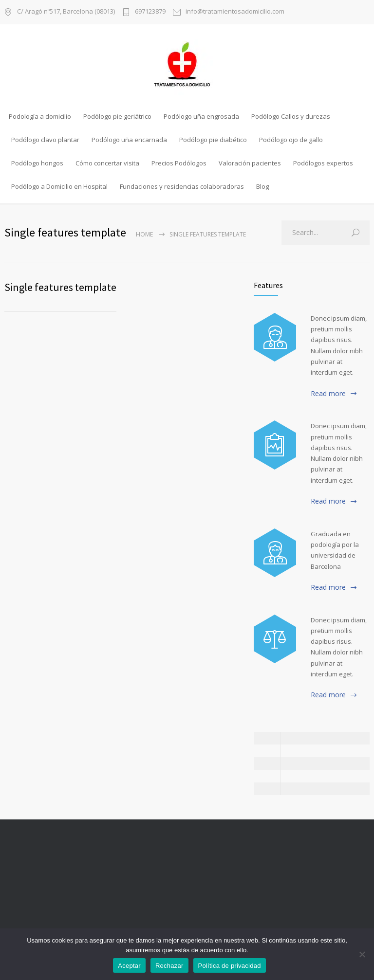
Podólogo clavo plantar (45, 140)
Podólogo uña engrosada (201, 116)
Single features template (60, 287)
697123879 (150, 12)
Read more (328, 393)
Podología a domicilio (40, 116)
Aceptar (129, 966)
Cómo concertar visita (107, 163)
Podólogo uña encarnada (129, 140)
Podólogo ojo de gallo (291, 140)
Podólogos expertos (323, 163)
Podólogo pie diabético (213, 140)
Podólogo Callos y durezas (291, 116)
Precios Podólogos (179, 163)
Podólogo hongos (37, 163)
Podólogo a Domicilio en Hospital (59, 186)
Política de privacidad (230, 966)
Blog (262, 186)
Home (144, 234)
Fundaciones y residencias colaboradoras (182, 186)
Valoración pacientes (250, 163)
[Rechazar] (362, 954)
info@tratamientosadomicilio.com (235, 12)
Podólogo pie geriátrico (117, 116)
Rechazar (169, 966)
